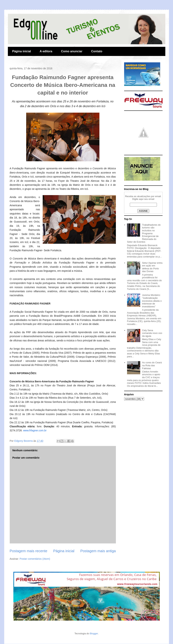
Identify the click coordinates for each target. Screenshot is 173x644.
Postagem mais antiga (98, 551)
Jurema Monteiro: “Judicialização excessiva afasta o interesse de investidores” (152, 301)
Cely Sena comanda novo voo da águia (152, 333)
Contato (97, 51)
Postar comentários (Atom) (35, 559)
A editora (46, 51)
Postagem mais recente (29, 551)
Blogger (94, 633)
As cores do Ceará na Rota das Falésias (152, 365)
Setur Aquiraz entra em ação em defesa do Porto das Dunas (152, 267)
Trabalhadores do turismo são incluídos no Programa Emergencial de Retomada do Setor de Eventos (144, 233)
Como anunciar (72, 51)
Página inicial (22, 51)
